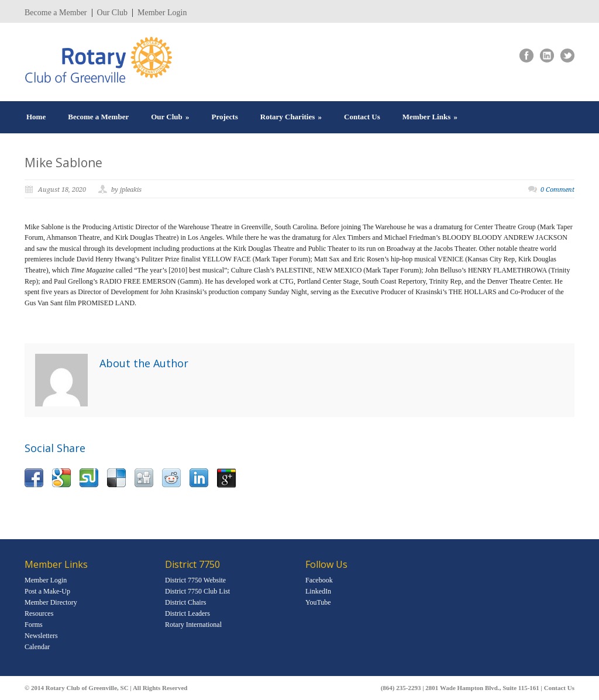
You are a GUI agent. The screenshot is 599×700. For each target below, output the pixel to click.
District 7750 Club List (197, 591)
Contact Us (362, 117)
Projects (225, 117)
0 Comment (557, 190)
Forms (34, 625)
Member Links (430, 117)
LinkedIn (318, 591)
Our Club (113, 13)
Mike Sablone (63, 163)
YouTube (318, 602)
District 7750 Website (195, 580)
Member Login (162, 13)
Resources (39, 613)
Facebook (319, 580)
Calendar (37, 647)
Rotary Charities (291, 117)
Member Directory (51, 602)
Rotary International (193, 625)
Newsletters (41, 636)
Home (36, 117)
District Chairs (185, 602)
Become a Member (56, 13)
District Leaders (187, 613)
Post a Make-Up (47, 591)
